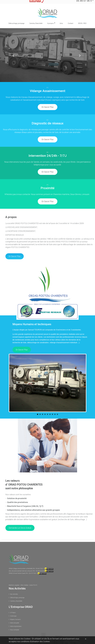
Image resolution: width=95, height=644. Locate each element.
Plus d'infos (56, 641)
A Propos (13, 607)
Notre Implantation (16, 621)
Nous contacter (15, 625)
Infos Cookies (25, 580)
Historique (13, 611)
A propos (51, 18)
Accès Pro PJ (33, 580)
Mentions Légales (14, 580)
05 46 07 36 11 (40, 563)
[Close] (86, 639)
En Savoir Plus (48, 102)
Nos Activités (14, 589)
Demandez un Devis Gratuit (20, 523)
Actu (61, 18)
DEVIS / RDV (82, 18)
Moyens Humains (15, 614)
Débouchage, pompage (16, 18)
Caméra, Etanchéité (36, 18)
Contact (71, 18)
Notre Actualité (15, 618)
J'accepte (65, 641)
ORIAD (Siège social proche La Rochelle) (21, 563)
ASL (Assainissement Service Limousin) (21, 566)
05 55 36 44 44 (40, 566)
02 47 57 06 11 (33, 568)
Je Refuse (74, 641)
